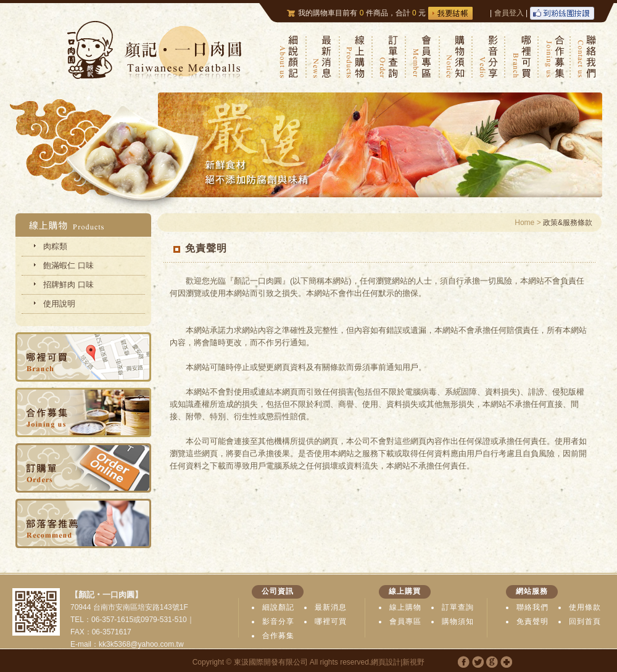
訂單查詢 (458, 607)
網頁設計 (386, 662)
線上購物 (405, 607)
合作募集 (278, 636)
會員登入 (509, 13)
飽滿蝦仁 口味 (68, 265)
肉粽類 (55, 246)
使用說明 (59, 304)
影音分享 (278, 621)
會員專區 (405, 621)
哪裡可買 (331, 621)
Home (524, 223)
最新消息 (331, 607)
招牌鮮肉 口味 (68, 285)
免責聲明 (532, 621)
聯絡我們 (532, 607)
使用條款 (585, 607)
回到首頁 (585, 621)
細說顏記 (278, 607)
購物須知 (458, 621)
